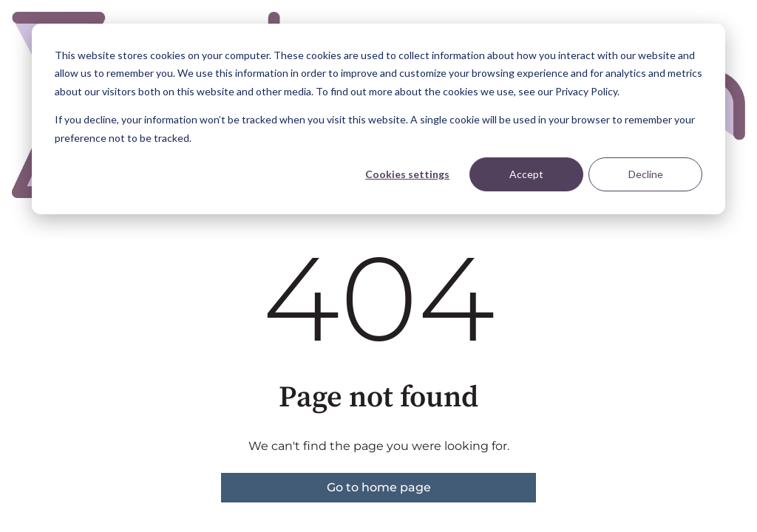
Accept (526, 174)
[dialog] (378, 119)
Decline (646, 174)
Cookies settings (407, 174)
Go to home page (379, 487)
